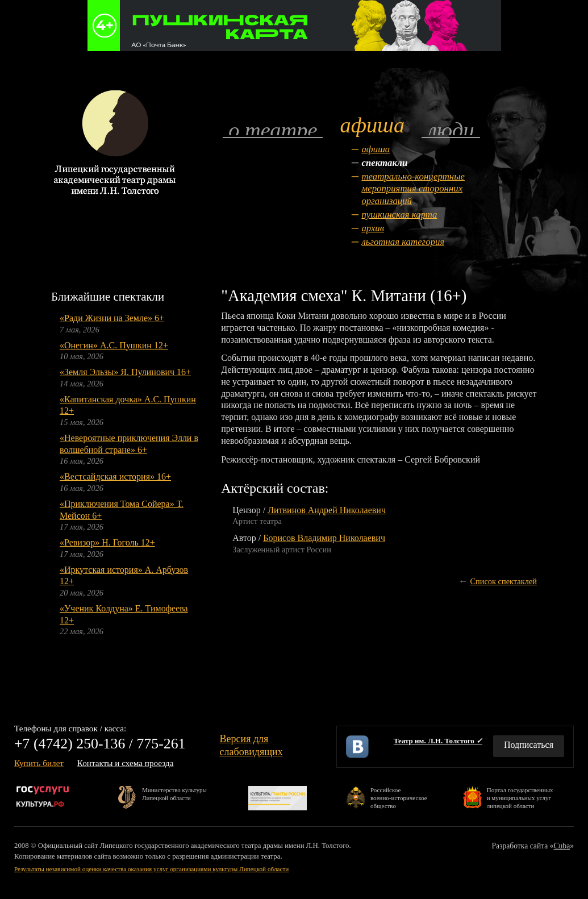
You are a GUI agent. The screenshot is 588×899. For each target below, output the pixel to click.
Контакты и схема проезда (126, 763)
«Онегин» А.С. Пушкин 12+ (114, 345)
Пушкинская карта (399, 215)
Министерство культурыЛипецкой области (174, 794)
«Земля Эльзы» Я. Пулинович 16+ (125, 372)
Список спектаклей (503, 581)
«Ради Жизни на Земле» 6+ (112, 318)
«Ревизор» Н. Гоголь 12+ (107, 542)
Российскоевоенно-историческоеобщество (399, 798)
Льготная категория (403, 242)
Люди (451, 129)
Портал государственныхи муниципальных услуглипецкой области (520, 798)
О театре (273, 129)
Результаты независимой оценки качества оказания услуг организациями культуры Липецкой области (151, 869)
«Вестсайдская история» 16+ (115, 476)
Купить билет (39, 763)
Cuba (562, 846)
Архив (373, 228)
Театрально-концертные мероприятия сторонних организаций (413, 189)
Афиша (376, 149)
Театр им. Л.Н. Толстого (438, 741)
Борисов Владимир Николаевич (324, 538)
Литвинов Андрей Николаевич (327, 510)
